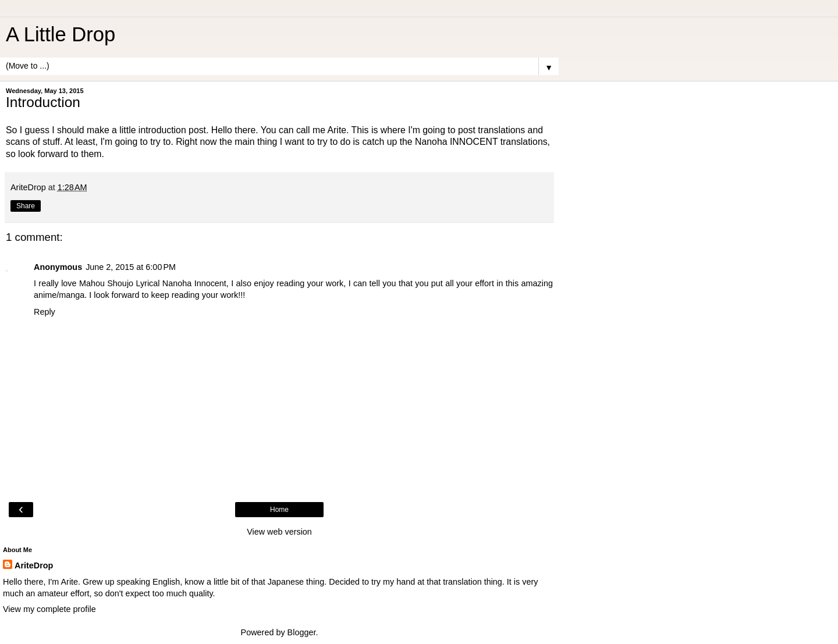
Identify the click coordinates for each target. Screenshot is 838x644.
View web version (279, 532)
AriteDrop (34, 565)
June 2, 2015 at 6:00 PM (131, 267)
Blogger (302, 632)
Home (279, 510)
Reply (45, 312)
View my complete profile (49, 609)
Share (26, 206)
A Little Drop (61, 34)
